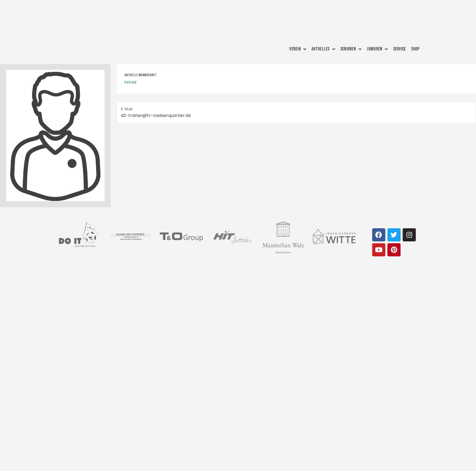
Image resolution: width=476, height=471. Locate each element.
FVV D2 (130, 82)
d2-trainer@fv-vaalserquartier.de (156, 115)
